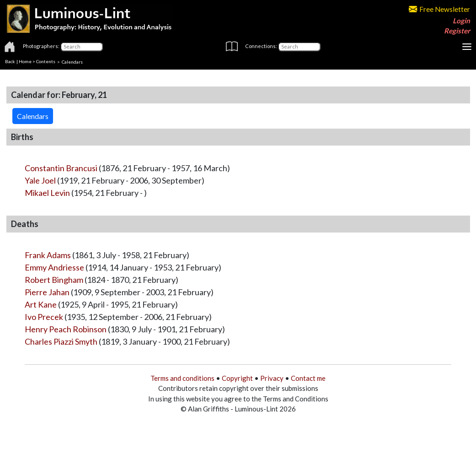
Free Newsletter (439, 9)
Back (10, 61)
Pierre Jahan (47, 292)
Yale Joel (40, 180)
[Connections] (299, 47)
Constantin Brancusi (61, 168)
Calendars (72, 61)
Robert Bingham (54, 280)
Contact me (308, 378)
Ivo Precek (44, 317)
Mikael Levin (47, 193)
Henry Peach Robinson (66, 329)
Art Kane (41, 304)
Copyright (237, 378)
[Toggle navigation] (467, 47)
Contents (46, 61)
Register (457, 31)
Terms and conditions (182, 378)
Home (25, 61)
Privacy (272, 378)
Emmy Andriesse (54, 267)
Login (461, 21)
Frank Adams (48, 255)
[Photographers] (82, 47)
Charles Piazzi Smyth (61, 341)
